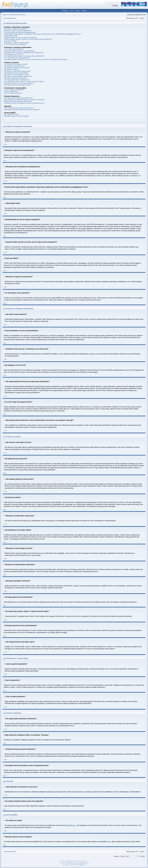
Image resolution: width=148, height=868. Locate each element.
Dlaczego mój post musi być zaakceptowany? (19, 83)
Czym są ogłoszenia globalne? (14, 90)
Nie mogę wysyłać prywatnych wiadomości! (18, 98)
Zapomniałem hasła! (11, 36)
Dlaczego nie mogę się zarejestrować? (17, 43)
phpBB (69, 861)
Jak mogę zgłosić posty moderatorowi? (17, 80)
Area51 (108, 842)
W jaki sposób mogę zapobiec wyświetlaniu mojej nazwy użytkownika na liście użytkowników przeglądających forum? (42, 34)
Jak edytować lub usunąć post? (14, 66)
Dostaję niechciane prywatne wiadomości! (18, 101)
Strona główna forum (10, 18)
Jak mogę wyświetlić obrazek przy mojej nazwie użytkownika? (24, 56)
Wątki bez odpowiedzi (9, 15)
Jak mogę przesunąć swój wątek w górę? (18, 85)
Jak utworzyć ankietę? (11, 69)
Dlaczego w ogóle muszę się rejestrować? (18, 31)
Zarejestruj (65, 11)
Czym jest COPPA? (10, 41)
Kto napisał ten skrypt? (12, 114)
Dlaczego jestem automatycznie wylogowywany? (20, 32)
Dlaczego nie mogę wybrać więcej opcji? (17, 71)
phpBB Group (71, 825)
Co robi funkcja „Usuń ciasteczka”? (15, 44)
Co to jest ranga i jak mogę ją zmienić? (17, 58)
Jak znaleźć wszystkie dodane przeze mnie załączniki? (22, 110)
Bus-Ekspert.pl (74, 864)
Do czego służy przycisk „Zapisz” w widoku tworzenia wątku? (24, 81)
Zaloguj (84, 11)
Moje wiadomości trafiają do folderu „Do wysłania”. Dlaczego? (24, 100)
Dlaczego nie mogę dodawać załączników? (18, 76)
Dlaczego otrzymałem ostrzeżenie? (16, 78)
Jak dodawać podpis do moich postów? (17, 68)
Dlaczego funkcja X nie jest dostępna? (17, 116)
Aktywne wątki (21, 15)
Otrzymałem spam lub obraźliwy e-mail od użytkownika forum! (24, 103)
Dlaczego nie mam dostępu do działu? (17, 75)
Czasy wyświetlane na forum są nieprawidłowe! (20, 51)
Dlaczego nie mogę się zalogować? (16, 29)
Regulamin (82, 865)
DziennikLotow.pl (84, 862)
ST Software (69, 862)
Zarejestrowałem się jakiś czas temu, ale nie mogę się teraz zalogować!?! (28, 39)
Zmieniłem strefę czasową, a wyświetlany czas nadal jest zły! (24, 53)
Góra (5, 144)
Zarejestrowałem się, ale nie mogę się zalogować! (20, 37)
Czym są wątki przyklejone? (13, 93)
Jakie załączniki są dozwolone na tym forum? (19, 108)
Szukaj (78, 11)
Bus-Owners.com (83, 864)
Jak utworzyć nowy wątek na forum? (16, 64)
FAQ (72, 11)
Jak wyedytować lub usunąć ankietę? (16, 73)
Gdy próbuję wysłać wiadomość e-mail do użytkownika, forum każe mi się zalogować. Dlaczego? (36, 59)
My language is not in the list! (14, 54)
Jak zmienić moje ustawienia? (14, 49)
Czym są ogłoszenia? (11, 91)
